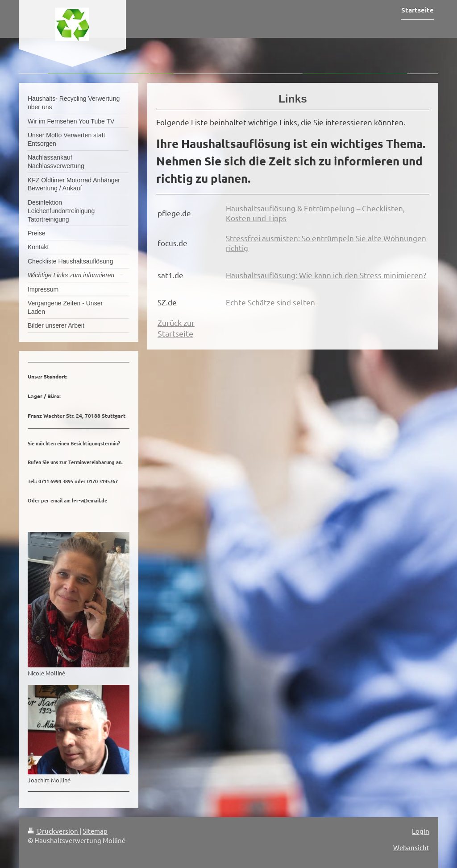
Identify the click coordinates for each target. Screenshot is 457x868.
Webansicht (411, 847)
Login (421, 831)
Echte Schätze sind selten (270, 302)
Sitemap (95, 831)
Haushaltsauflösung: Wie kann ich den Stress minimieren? (326, 275)
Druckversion (54, 831)
